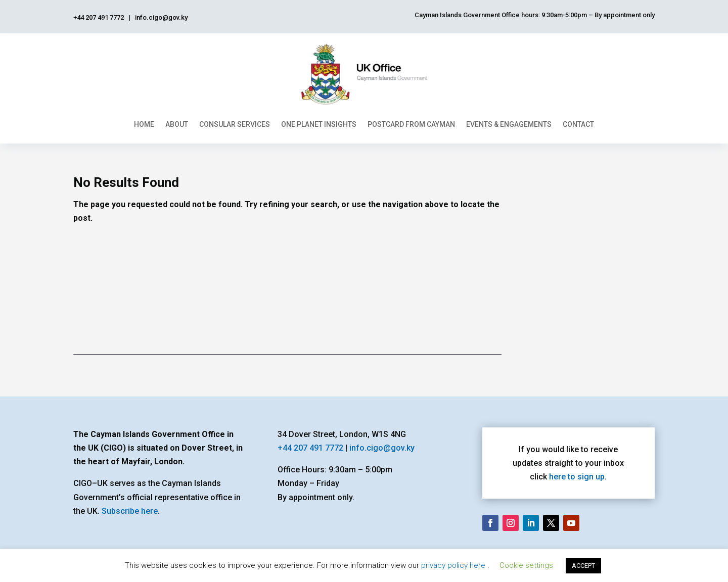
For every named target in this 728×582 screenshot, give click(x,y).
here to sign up (577, 477)
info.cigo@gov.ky (382, 448)
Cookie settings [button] (526, 565)
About (177, 124)
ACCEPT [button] (583, 566)
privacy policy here (454, 565)
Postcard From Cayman (411, 124)
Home (144, 124)
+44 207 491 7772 (310, 448)
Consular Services (235, 124)
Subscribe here (130, 511)
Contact (578, 124)
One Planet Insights (319, 124)
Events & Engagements (509, 124)
